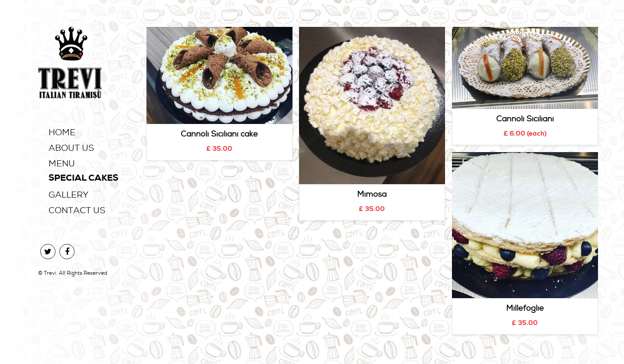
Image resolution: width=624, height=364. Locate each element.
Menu (62, 163)
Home (62, 132)
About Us (71, 148)
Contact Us (77, 210)
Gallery (68, 195)
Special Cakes (83, 179)
